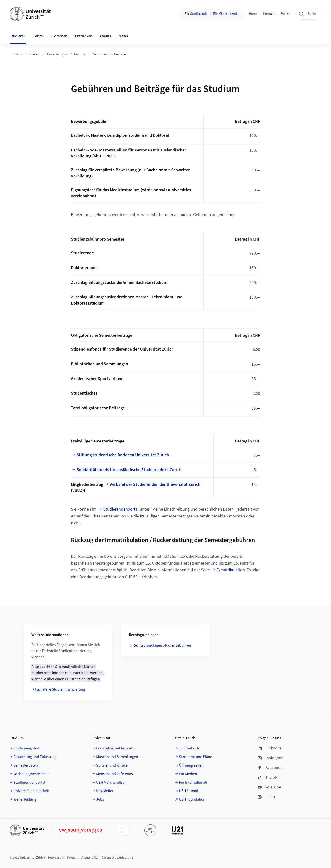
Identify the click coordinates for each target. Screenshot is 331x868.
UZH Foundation (192, 799)
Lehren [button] (39, 36)
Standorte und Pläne (195, 757)
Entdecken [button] (84, 36)
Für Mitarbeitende (226, 14)
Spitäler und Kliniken (113, 765)
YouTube (269, 787)
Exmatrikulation (231, 570)
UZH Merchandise (110, 783)
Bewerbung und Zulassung (66, 54)
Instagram (271, 758)
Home (253, 14)
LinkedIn (269, 748)
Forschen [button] (60, 36)
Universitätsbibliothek (31, 791)
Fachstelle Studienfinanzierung (60, 689)
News (123, 36)
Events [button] (106, 36)
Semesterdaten (26, 765)
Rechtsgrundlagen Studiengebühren (162, 645)
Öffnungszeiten (191, 765)
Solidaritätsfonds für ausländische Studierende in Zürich (129, 470)
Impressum (56, 858)
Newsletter (105, 791)
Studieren (33, 54)
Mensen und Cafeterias (114, 774)
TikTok (267, 777)
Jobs (100, 799)
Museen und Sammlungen (117, 757)
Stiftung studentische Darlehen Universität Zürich (123, 455)
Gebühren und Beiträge (109, 54)
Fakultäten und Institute (115, 748)
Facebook (270, 768)
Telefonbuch (189, 748)
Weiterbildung (25, 799)
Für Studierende (196, 14)
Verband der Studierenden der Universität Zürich (155, 484)
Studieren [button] (18, 36)
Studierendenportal (121, 509)
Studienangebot (26, 748)
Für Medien (188, 774)
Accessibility (90, 858)
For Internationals (193, 783)
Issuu (266, 797)
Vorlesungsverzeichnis (31, 774)
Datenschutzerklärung (117, 858)
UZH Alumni (188, 791)
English (285, 14)
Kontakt (269, 14)
